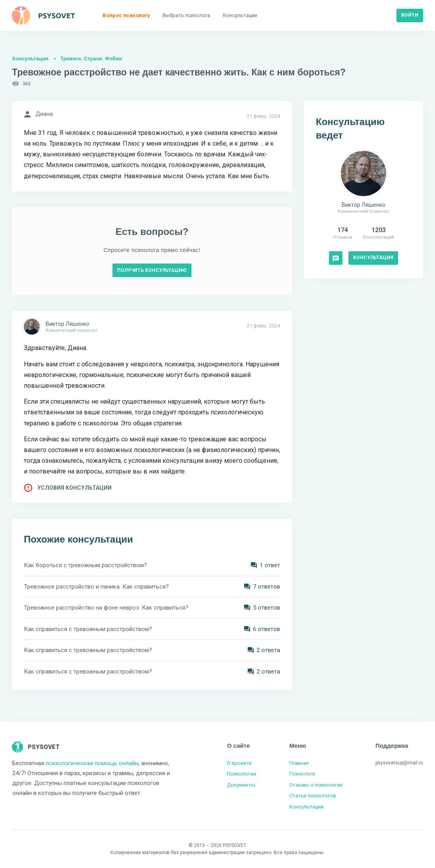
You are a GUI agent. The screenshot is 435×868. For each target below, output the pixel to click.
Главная (299, 763)
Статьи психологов (313, 796)
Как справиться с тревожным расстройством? (88, 629)
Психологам (242, 774)
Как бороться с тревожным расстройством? (85, 565)
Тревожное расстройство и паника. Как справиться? (96, 587)
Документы (241, 785)
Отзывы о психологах (316, 785)
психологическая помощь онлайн (92, 763)
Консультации (30, 59)
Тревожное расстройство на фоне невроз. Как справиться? (106, 608)
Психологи (302, 774)
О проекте (239, 763)
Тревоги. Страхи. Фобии (91, 59)
